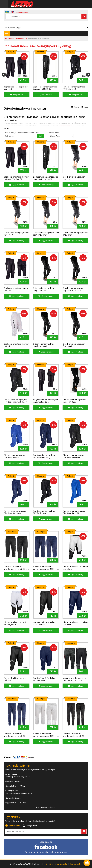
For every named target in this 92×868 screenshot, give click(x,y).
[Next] (88, 75)
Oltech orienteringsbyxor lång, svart (74, 345)
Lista (84, 107)
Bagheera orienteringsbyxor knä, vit (16, 345)
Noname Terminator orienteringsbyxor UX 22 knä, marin (46, 568)
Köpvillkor (49, 864)
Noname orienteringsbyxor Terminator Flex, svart (74, 679)
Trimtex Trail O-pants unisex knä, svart (16, 679)
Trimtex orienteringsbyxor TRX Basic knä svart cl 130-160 (15, 401)
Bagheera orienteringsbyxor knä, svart (16, 289)
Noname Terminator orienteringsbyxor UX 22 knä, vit (46, 735)
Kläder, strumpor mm (17, 38)
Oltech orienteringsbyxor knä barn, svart (16, 234)
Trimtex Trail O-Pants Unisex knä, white (75, 568)
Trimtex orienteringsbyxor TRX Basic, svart (45, 512)
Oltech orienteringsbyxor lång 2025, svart (44, 289)
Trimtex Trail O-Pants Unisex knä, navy (75, 624)
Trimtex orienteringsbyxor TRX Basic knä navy (45, 456)
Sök (41, 136)
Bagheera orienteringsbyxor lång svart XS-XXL (46, 401)
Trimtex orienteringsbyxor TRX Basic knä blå (15, 456)
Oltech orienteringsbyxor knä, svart (74, 178)
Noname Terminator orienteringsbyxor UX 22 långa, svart (73, 735)
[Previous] (4, 75)
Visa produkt (17, 95)
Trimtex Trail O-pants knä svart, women (44, 624)
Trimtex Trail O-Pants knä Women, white (15, 624)
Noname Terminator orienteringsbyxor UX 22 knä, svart (16, 568)
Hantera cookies (76, 864)
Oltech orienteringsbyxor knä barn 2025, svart (46, 234)
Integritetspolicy (61, 864)
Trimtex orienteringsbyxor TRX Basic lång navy (15, 512)
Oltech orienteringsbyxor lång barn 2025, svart (74, 289)
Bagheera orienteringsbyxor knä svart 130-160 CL (16, 178)
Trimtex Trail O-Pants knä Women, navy (44, 679)
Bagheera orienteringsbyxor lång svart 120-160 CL (46, 178)
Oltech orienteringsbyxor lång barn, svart (44, 345)
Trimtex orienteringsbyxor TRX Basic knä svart (74, 456)
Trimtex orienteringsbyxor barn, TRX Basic (74, 401)
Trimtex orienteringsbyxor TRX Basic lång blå (74, 512)
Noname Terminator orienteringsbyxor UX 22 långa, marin (14, 735)
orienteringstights (66, 126)
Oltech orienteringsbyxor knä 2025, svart (75, 234)
